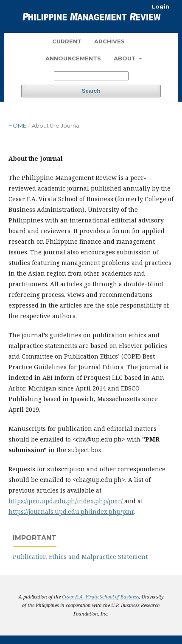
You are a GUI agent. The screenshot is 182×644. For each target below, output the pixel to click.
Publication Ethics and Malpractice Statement (80, 557)
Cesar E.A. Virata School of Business (101, 597)
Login (161, 6)
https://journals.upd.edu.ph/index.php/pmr (71, 511)
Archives (109, 41)
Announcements (73, 58)
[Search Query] (91, 76)
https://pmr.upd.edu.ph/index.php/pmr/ (66, 501)
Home (17, 125)
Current (67, 41)
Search (91, 91)
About (126, 58)
